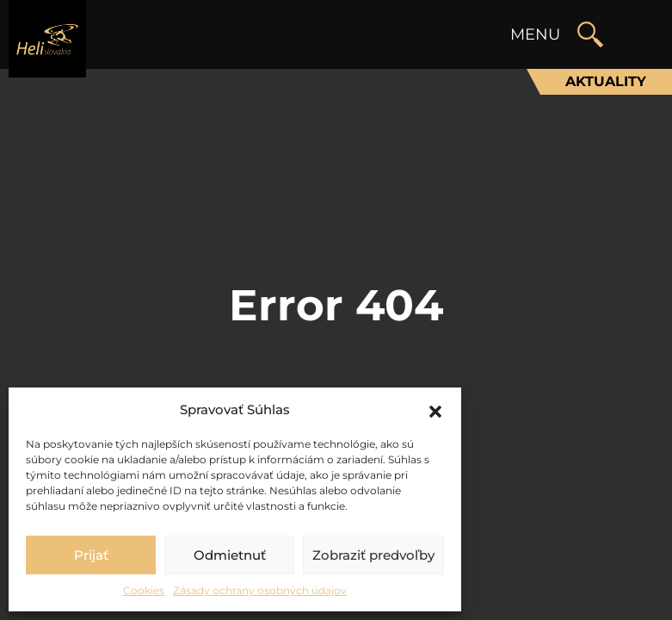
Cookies (144, 590)
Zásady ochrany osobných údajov (260, 590)
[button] (435, 410)
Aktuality (606, 81)
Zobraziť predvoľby (373, 555)
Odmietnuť (230, 555)
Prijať (91, 555)
